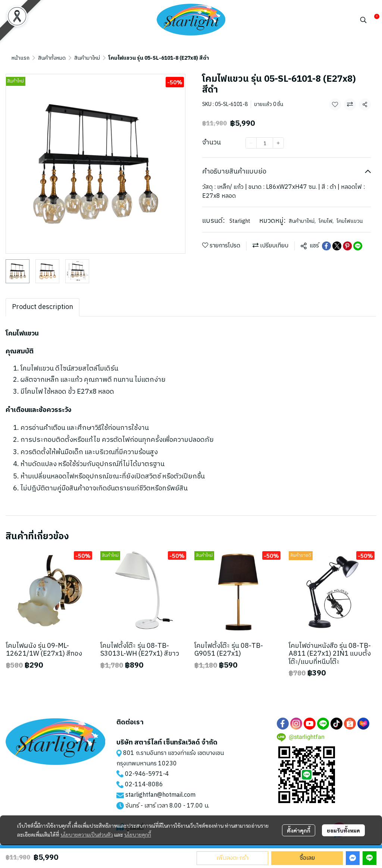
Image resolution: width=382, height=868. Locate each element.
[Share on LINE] (358, 246)
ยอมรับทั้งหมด (343, 830)
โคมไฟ (326, 221)
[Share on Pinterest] (347, 246)
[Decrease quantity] (251, 143)
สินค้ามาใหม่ (87, 58)
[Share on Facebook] (326, 246)
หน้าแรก (21, 58)
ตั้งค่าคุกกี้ (299, 830)
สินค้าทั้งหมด (52, 58)
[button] (363, 20)
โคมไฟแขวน (350, 221)
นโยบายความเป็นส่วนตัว (87, 834)
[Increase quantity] (278, 143)
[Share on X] (337, 246)
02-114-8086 (144, 785)
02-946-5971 (144, 774)
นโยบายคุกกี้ (138, 834)
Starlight (240, 221)
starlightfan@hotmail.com (160, 795)
